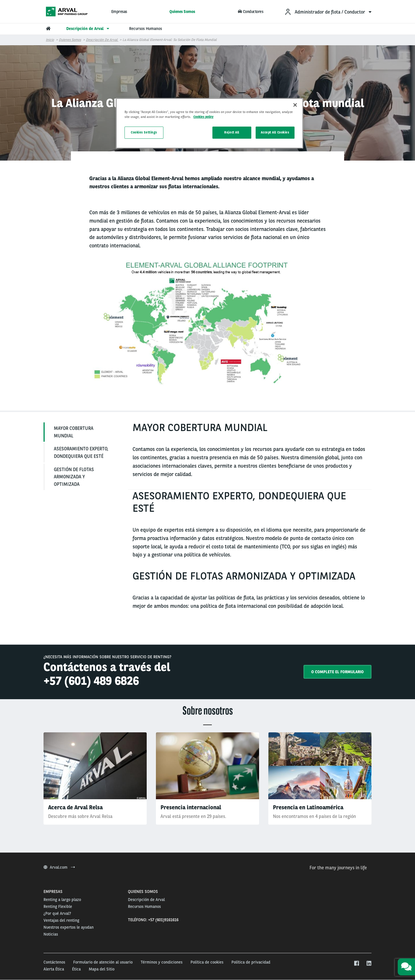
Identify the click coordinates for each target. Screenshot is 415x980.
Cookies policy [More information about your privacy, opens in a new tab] (203, 117)
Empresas (119, 12)
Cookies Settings (144, 132)
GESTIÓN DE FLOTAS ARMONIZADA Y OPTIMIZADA (74, 477)
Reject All (232, 132)
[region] (210, 123)
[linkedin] (369, 964)
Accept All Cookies (275, 132)
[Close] (295, 105)
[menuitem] (328, 12)
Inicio (50, 40)
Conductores (251, 12)
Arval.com (59, 867)
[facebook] (356, 964)
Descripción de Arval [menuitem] (88, 29)
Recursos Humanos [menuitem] (146, 29)
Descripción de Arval (102, 40)
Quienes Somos (182, 12)
